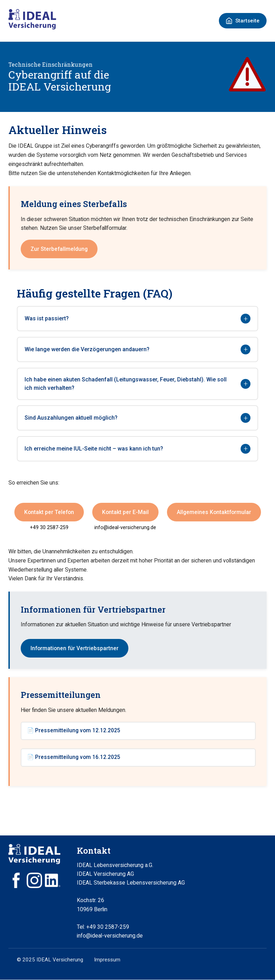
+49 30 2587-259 (49, 528)
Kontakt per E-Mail (125, 512)
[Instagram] (34, 881)
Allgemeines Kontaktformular (214, 512)
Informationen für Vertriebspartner (75, 648)
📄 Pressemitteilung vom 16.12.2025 (74, 758)
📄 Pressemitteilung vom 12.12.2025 (74, 731)
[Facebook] (16, 881)
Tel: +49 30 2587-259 (103, 927)
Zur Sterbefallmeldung (59, 249)
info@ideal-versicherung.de (125, 528)
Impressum (107, 960)
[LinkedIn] (53, 881)
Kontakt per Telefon (49, 512)
